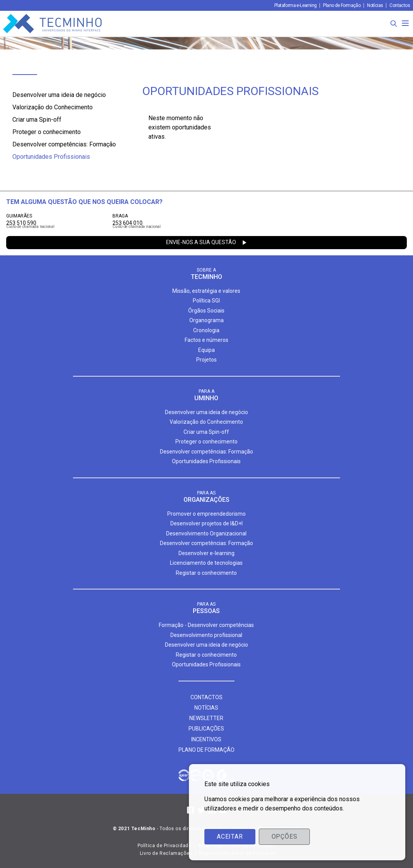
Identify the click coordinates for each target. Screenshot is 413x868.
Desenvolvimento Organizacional (206, 533)
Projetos (206, 360)
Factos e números (206, 340)
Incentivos (206, 739)
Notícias (375, 5)
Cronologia (206, 330)
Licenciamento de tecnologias (206, 563)
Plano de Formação (342, 5)
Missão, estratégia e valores (206, 291)
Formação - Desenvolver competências (206, 625)
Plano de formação (206, 750)
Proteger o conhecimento (47, 132)
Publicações (206, 729)
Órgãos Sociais (206, 311)
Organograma (206, 320)
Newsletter (206, 718)
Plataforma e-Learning (295, 5)
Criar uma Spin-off (37, 120)
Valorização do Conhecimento (53, 107)
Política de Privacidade (165, 846)
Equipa (206, 350)
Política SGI (206, 301)
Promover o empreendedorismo (206, 514)
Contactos (400, 5)
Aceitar (230, 837)
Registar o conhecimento (206, 573)
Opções (285, 837)
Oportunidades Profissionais (51, 157)
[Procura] (394, 24)
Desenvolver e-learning (206, 553)
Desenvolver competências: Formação (64, 144)
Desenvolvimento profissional (206, 635)
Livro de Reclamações (166, 853)
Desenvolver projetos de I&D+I (206, 523)
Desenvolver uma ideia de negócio (59, 95)
